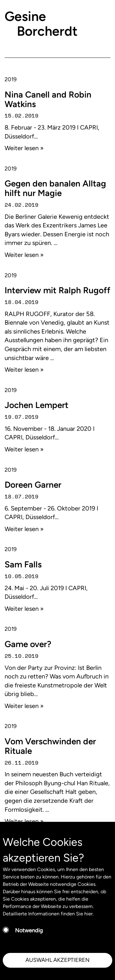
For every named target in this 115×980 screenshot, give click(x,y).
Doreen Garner (33, 485)
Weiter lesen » (24, 148)
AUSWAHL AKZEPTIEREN (57, 960)
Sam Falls (23, 564)
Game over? (28, 644)
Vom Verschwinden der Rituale (50, 746)
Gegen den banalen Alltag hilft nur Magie (55, 188)
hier (88, 914)
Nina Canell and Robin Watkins (48, 99)
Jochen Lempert (36, 405)
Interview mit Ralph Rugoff (57, 290)
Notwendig (29, 930)
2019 (11, 79)
